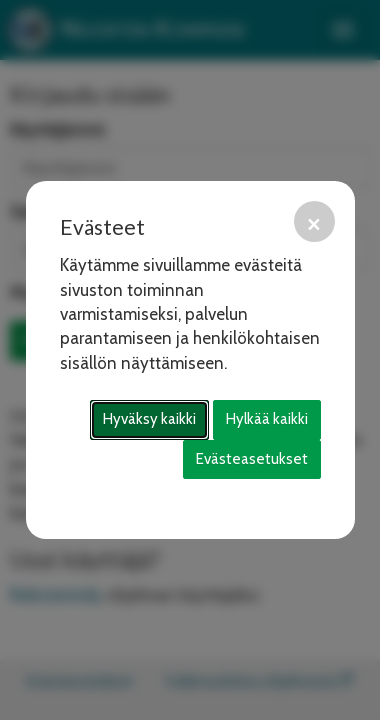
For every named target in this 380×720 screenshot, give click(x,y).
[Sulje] (314, 221)
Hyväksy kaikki (149, 419)
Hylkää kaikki (267, 419)
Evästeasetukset (252, 459)
